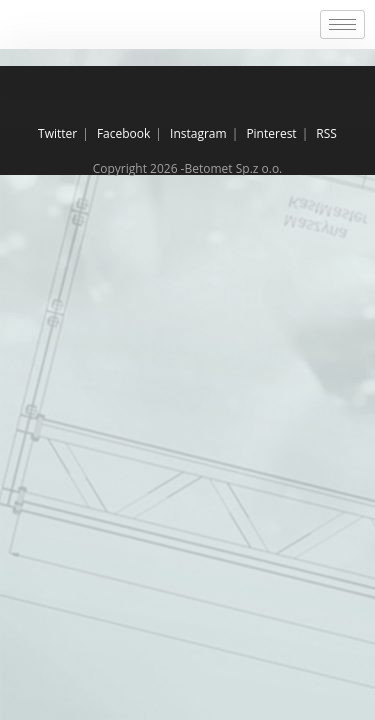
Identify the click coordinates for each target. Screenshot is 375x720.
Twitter (57, 133)
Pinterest (271, 133)
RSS (326, 133)
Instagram (198, 133)
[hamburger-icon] (342, 24)
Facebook (123, 133)
